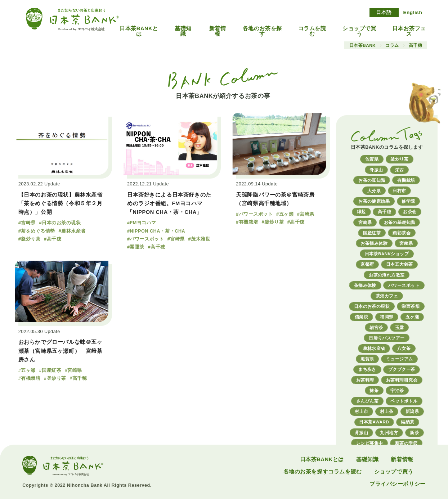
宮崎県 (365, 222)
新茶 (414, 433)
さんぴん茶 (367, 401)
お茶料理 (365, 380)
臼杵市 (399, 191)
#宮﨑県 (27, 223)
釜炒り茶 (399, 159)
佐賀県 (372, 159)
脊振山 (376, 170)
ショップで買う (359, 31)
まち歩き (367, 369)
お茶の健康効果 (374, 201)
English (413, 12)
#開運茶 (136, 247)
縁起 (361, 212)
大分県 (374, 191)
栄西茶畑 (411, 306)
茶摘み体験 (365, 285)
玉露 (400, 327)
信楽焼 (361, 317)
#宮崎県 (176, 239)
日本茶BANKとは (139, 31)
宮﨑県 (406, 243)
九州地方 (389, 433)
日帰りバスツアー (387, 338)
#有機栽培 (247, 222)
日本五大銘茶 (400, 264)
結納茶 (407, 422)
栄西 (400, 170)
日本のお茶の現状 (372, 306)
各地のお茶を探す (262, 31)
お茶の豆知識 (372, 180)
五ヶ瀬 (412, 317)
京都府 (367, 264)
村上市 (361, 411)
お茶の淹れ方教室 (387, 275)
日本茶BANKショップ (387, 254)
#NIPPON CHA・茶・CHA (156, 231)
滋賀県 (367, 359)
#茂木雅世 (200, 239)
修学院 (408, 201)
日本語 (384, 12)
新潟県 (412, 411)
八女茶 (404, 348)
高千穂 (384, 212)
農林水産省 (374, 348)
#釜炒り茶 (30, 239)
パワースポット (404, 285)
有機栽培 (406, 180)
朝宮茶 (376, 327)
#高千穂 (53, 239)
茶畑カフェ (387, 296)
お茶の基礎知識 (400, 222)
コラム (392, 45)
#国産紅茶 (50, 370)
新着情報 (218, 31)
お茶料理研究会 (402, 380)
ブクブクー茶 (402, 369)
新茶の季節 (406, 443)
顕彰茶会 (402, 233)
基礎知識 (183, 31)
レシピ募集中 (370, 443)
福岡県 (387, 317)
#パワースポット (145, 239)
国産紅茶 (372, 233)
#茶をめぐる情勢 (37, 231)
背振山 (361, 433)
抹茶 (374, 390)
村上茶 (387, 411)
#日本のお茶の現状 (60, 223)
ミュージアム (400, 359)
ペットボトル (404, 401)
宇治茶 (397, 390)
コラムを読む (312, 31)
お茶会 (410, 212)
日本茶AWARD (374, 422)
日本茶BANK (362, 45)
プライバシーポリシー (398, 484)
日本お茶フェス (409, 31)
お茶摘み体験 (374, 243)
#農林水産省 (72, 231)
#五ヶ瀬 (285, 214)
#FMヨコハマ (142, 223)
